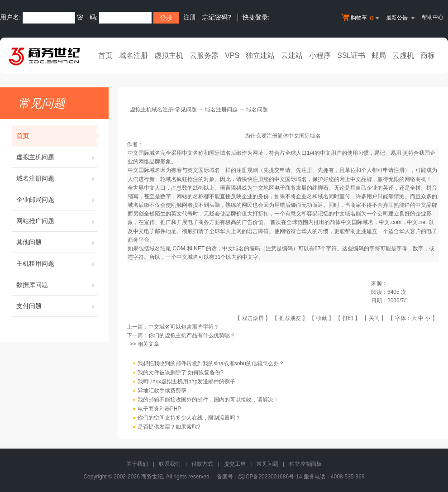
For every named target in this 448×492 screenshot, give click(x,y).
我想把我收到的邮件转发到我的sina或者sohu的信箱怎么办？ (211, 364)
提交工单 (235, 464)
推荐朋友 (290, 318)
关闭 (374, 318)
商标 (428, 55)
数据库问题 (57, 285)
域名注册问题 (57, 178)
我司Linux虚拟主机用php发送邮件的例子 (187, 382)
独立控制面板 (305, 464)
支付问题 (57, 306)
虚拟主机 (169, 55)
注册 (190, 17)
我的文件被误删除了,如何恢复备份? (181, 373)
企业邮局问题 (57, 200)
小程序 (320, 55)
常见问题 (267, 464)
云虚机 (403, 55)
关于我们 (137, 464)
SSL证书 (351, 55)
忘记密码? (217, 17)
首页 (105, 55)
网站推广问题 (57, 221)
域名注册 (133, 55)
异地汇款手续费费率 (162, 391)
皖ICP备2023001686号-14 (270, 477)
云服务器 (204, 55)
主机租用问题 (57, 263)
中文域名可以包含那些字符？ (184, 327)
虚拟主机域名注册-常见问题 (163, 110)
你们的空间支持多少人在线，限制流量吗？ (189, 418)
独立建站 (260, 55)
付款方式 (202, 464)
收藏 (322, 318)
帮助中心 (433, 17)
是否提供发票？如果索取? (169, 427)
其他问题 (57, 242)
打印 (348, 318)
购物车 (361, 18)
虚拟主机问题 (57, 157)
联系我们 (170, 464)
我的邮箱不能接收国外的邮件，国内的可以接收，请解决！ (208, 400)
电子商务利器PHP (160, 409)
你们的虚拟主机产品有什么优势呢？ (192, 335)
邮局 (379, 55)
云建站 (292, 55)
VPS (232, 55)
